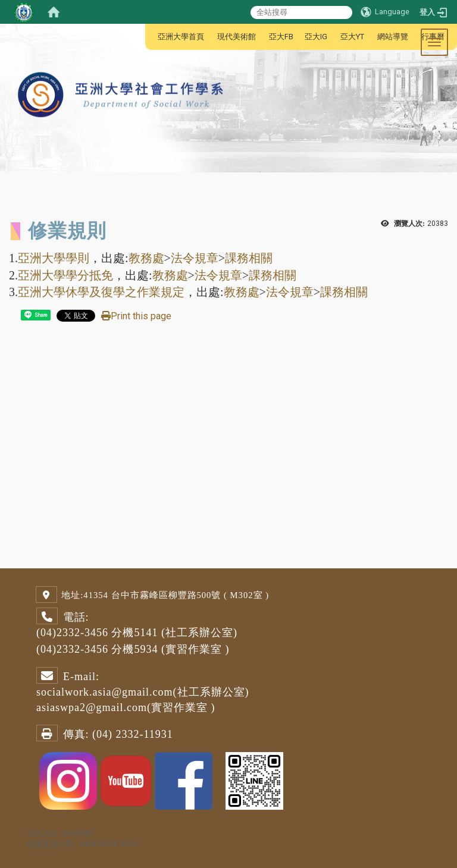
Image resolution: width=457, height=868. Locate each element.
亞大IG (316, 37)
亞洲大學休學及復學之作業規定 (101, 292)
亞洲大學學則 (54, 258)
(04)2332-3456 (72, 633)
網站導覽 (393, 37)
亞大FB (281, 37)
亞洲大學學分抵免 (65, 275)
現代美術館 (237, 37)
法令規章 (195, 258)
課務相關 (249, 258)
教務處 (146, 258)
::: (151, 37)
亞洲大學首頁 (181, 37)
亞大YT (352, 37)
